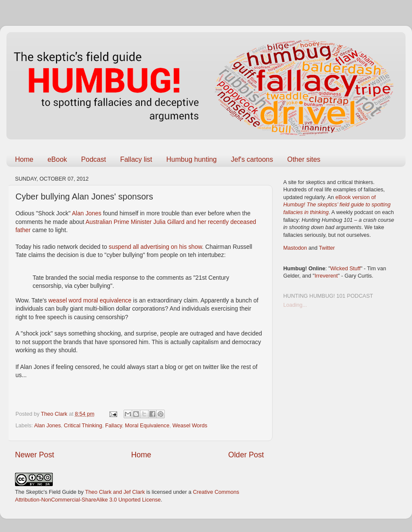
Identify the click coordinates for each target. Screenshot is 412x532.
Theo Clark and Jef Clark (115, 492)
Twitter (327, 248)
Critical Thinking (83, 426)
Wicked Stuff (345, 269)
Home (24, 159)
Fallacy (114, 426)
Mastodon (295, 248)
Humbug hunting (192, 159)
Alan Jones (87, 213)
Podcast (94, 159)
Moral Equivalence (147, 426)
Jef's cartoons (252, 159)
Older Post (246, 455)
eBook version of (337, 205)
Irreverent (326, 276)
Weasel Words (190, 426)
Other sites (304, 159)
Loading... (295, 305)
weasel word (65, 300)
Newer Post (35, 455)
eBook (57, 159)
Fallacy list (136, 159)
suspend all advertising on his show (155, 247)
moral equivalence (107, 300)
